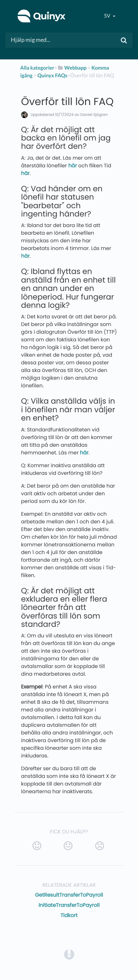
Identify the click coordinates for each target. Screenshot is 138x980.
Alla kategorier (37, 68)
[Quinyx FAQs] (52, 76)
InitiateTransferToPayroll (69, 905)
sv (108, 16)
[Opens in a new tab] (69, 954)
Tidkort (69, 915)
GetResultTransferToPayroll (69, 895)
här (73, 166)
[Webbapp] (72, 68)
